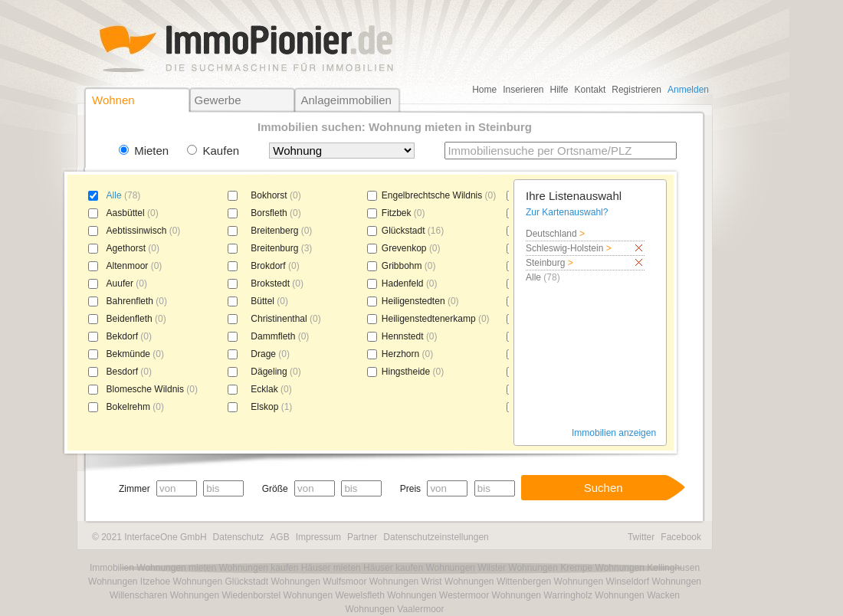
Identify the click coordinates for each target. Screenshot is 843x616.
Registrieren (636, 90)
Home (484, 90)
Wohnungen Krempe (550, 568)
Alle (114, 195)
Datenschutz (239, 537)
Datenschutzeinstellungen (436, 537)
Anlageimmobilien (346, 100)
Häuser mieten (331, 568)
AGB (279, 537)
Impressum (318, 537)
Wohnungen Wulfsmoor (318, 582)
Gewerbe (218, 100)
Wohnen (113, 100)
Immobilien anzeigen (614, 433)
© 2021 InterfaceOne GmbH (149, 537)
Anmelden (688, 90)
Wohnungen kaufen (258, 568)
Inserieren (523, 90)
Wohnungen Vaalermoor (395, 609)
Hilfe (559, 90)
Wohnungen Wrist (406, 582)
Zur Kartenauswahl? (567, 212)
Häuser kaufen (393, 568)
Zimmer (134, 489)
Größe (275, 489)
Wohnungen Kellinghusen (648, 568)
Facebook (681, 537)
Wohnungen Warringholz (542, 595)
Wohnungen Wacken (637, 595)
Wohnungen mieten (176, 568)
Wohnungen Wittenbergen (498, 582)
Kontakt (590, 90)
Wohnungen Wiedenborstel (226, 595)
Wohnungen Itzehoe (129, 582)
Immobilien (112, 568)
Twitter (641, 537)
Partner (362, 537)
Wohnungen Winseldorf (602, 582)
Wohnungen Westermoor (438, 595)
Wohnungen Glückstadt (221, 582)
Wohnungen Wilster (466, 568)
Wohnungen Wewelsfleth (334, 595)
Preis (410, 489)
